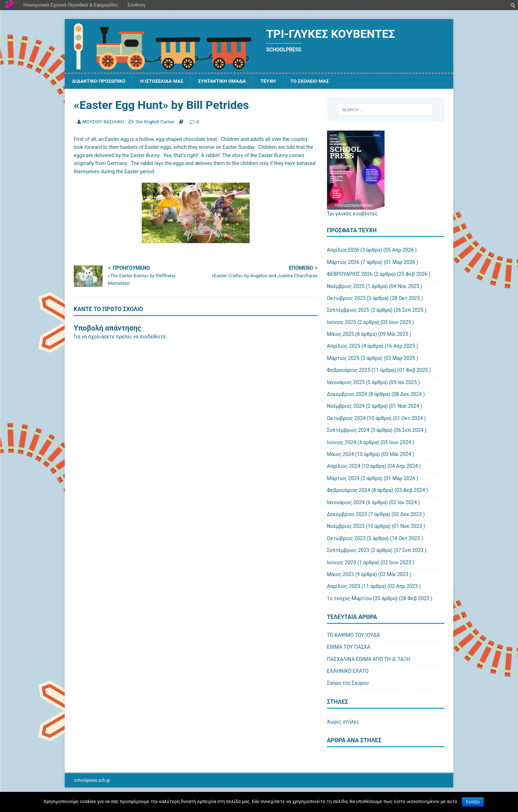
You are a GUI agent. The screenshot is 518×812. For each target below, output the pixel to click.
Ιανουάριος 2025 (346, 383)
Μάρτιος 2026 (343, 263)
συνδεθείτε (153, 337)
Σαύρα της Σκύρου (348, 683)
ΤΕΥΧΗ (275, 81)
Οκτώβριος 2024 (346, 419)
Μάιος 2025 (340, 334)
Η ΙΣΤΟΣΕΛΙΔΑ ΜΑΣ (165, 81)
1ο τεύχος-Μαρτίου (349, 599)
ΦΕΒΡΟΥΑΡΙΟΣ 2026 (350, 274)
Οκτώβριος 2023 (346, 539)
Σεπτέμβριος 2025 (348, 310)
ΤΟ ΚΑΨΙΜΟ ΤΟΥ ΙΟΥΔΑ (353, 635)
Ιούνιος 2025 (342, 323)
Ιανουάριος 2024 (346, 503)
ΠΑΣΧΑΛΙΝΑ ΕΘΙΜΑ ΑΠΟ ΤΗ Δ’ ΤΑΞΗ (369, 660)
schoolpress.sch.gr (92, 781)
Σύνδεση (136, 5)
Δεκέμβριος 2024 (347, 394)
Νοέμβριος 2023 (346, 526)
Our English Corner (155, 122)
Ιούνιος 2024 (342, 443)
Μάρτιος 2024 (343, 479)
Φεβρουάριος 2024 (349, 491)
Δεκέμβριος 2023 (347, 515)
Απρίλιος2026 (343, 250)
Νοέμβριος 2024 (346, 406)
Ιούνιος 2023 (342, 562)
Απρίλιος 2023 (344, 587)
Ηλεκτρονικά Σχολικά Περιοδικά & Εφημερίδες (71, 5)
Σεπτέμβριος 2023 (348, 551)
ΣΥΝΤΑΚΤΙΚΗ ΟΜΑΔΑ (228, 81)
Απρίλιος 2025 (344, 346)
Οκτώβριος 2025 (346, 298)
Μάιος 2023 (340, 575)
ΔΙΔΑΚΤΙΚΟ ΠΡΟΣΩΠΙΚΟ (100, 81)
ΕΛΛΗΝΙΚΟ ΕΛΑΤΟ (348, 671)
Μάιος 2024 (340, 455)
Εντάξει (473, 802)
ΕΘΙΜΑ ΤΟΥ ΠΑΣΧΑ (349, 647)
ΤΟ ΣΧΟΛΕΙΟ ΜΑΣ (318, 81)
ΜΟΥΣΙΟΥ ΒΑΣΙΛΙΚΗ (103, 122)
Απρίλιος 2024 (344, 466)
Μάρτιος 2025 (343, 359)
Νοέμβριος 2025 (346, 287)
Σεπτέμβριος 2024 (348, 430)
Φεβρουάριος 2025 (349, 370)
